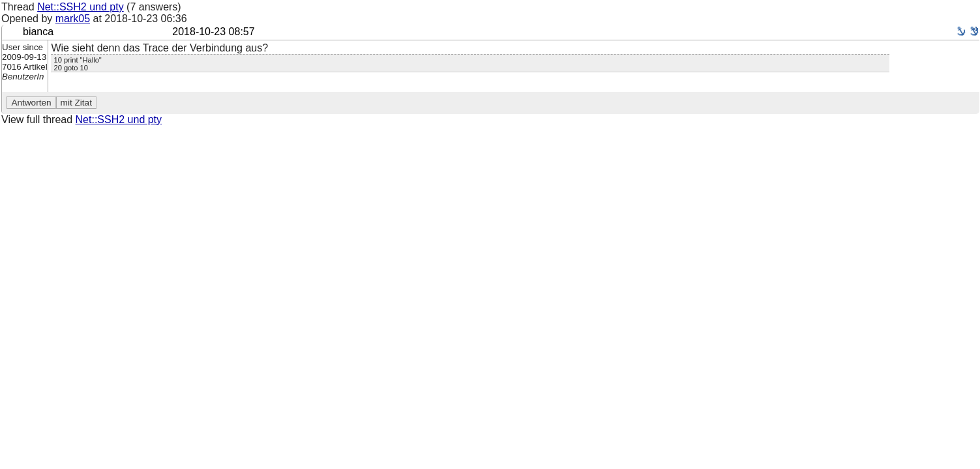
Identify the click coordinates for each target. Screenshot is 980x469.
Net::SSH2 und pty (81, 7)
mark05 (73, 19)
